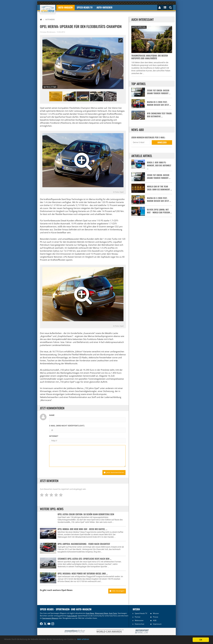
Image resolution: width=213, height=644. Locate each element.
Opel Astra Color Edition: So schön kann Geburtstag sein (86, 514)
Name (52, 415)
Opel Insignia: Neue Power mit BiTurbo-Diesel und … (83, 573)
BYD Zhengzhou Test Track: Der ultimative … (160, 115)
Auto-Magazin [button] (65, 7)
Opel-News (67, 590)
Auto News (90, 613)
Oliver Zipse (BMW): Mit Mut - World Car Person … (159, 211)
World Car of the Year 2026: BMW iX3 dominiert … (159, 188)
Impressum (157, 624)
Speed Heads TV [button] (85, 7)
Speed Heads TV (141, 613)
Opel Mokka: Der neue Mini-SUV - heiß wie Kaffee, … (82, 529)
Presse (156, 617)
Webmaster (139, 620)
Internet (54, 436)
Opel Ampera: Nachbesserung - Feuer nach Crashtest (84, 544)
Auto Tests (113, 613)
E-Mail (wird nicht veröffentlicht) (67, 426)
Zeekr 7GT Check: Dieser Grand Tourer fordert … (159, 92)
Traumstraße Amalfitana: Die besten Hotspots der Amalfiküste (150, 57)
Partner (138, 617)
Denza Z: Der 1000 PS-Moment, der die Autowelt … (159, 165)
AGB (155, 620)
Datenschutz (140, 624)
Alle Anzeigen (117, 591)
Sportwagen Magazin (50, 618)
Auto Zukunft (72, 616)
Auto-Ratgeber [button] (104, 7)
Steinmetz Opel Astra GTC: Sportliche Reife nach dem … (84, 559)
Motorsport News (102, 613)
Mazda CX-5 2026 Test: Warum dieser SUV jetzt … (159, 103)
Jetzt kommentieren (114, 472)
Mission (156, 613)
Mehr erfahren (101, 640)
